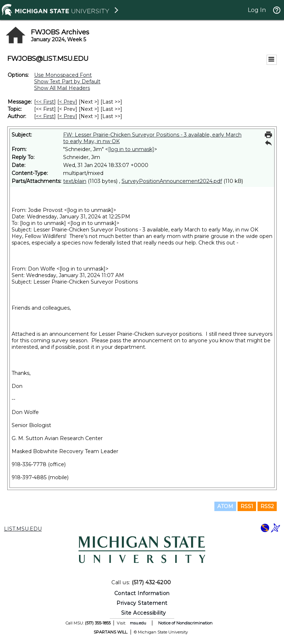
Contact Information (142, 593)
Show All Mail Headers (62, 88)
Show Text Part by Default (67, 81)
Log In (257, 10)
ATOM (225, 506)
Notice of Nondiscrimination (185, 623)
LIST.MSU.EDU (23, 529)
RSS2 (267, 506)
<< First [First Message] (45, 102)
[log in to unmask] (131, 149)
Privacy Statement (142, 603)
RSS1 (247, 506)
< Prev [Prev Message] (67, 102)
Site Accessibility (144, 613)
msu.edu (138, 623)
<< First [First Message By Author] (45, 116)
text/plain (75, 181)
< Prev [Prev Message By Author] (67, 116)
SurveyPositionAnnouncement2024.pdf (172, 181)
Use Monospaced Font (63, 75)
